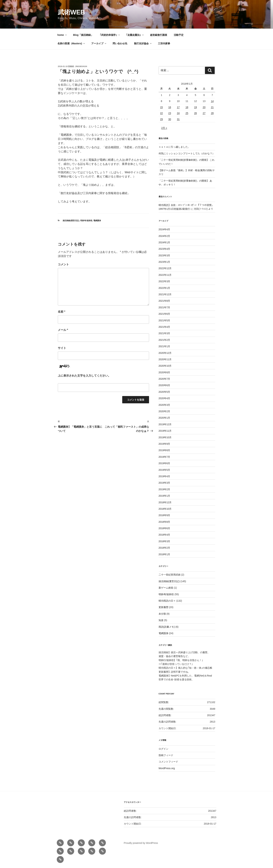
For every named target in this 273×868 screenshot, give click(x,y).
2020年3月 (164, 405)
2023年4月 (164, 249)
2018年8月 (164, 522)
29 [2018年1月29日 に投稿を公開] (162, 119)
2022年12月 (165, 268)
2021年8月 (164, 301)
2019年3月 (164, 483)
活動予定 (179, 35)
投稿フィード (166, 755)
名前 (62, 312)
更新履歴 (163, 607)
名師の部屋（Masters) (71, 43)
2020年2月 (164, 411)
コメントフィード (168, 762)
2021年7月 (164, 307)
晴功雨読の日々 (167, 601)
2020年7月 (164, 379)
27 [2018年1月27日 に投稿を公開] (204, 113)
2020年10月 (165, 366)
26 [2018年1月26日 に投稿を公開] (196, 113)
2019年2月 (164, 489)
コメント (63, 264)
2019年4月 (164, 476)
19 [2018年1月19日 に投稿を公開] (196, 107)
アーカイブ (99, 43)
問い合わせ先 (120, 43)
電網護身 (97, 221)
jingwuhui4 (81, 66)
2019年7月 (164, 457)
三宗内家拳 (164, 43)
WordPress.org (167, 768)
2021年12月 (165, 294)
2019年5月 (164, 470)
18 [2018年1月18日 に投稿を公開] (187, 107)
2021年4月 (164, 327)
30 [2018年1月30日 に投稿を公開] (170, 119)
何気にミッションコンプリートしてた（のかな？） (187, 153)
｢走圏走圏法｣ (135, 35)
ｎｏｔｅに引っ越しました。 (174, 147)
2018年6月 (164, 528)
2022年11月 (165, 275)
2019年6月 (164, 463)
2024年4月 (164, 229)
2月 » (164, 128)
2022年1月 (164, 288)
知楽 (161, 620)
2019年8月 (164, 450)
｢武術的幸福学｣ (110, 35)
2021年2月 (164, 340)
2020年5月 (164, 392)
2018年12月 (165, 502)
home (62, 35)
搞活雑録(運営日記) (71, 221)
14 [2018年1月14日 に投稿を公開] (212, 101)
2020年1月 (164, 418)
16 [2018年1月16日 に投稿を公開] (170, 107)
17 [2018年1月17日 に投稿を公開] (178, 107)
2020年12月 (165, 353)
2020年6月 (164, 385)
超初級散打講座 (159, 35)
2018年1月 (164, 554)
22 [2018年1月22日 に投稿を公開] (162, 113)
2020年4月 (164, 398)
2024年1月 (164, 242)
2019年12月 (165, 424)
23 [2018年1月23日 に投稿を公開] (170, 113)
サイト (62, 348)
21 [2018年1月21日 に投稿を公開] (212, 107)
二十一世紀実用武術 (170, 575)
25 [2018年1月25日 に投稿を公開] (187, 113)
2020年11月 (165, 359)
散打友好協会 (143, 43)
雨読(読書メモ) (167, 627)
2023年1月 (164, 262)
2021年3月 (164, 333)
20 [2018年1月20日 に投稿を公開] (204, 107)
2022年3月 (164, 281)
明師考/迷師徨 (86, 221)
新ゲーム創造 (166, 588)
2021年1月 (164, 346)
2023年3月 (164, 255)
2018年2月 (164, 548)
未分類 (162, 614)
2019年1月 (164, 496)
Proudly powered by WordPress (141, 843)
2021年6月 (164, 314)
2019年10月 (165, 437)
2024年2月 (164, 236)
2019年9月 (164, 444)
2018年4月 (164, 535)
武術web (71, 12)
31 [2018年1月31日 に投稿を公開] (178, 119)
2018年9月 (164, 515)
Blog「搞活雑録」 (83, 35)
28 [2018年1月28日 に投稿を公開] (212, 113)
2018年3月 (164, 541)
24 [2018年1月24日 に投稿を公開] (178, 113)
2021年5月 (164, 320)
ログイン (163, 749)
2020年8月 (164, 372)
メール (63, 330)
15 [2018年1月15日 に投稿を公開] (162, 107)
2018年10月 (165, 509)
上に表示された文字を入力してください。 (84, 376)
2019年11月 (165, 431)
